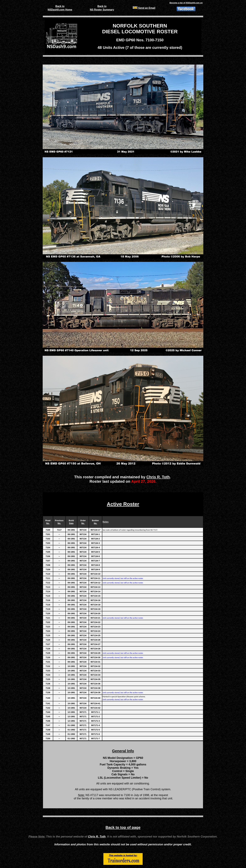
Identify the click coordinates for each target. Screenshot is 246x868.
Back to (60, 6)
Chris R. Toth (158, 477)
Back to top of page (123, 827)
